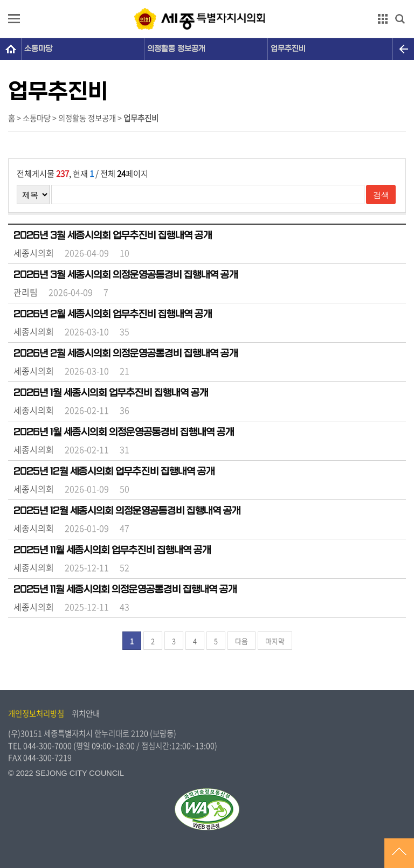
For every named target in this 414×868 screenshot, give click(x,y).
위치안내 (86, 713)
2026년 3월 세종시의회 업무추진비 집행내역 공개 (113, 235)
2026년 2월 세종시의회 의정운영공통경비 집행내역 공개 (126, 353)
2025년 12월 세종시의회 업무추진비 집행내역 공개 (114, 471)
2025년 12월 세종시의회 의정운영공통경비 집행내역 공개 (127, 511)
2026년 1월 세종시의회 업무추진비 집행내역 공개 (111, 393)
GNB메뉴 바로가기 (207, 1)
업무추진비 (288, 49)
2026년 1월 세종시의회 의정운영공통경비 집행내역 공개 (124, 432)
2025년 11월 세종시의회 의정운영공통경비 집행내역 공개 (125, 589)
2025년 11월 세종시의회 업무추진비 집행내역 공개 (112, 550)
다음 (241, 641)
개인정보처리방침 (36, 713)
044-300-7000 (47, 746)
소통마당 (38, 49)
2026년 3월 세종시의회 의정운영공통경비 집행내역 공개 (126, 275)
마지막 (275, 641)
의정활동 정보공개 (176, 49)
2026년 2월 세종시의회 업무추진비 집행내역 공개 (113, 314)
